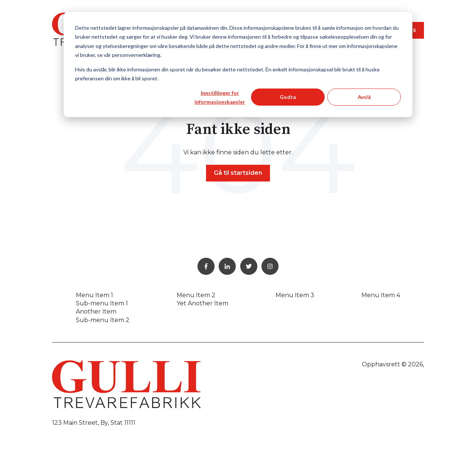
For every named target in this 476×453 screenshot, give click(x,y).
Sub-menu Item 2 (103, 320)
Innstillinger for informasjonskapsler (220, 97)
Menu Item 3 (295, 295)
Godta (288, 97)
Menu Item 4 (381, 295)
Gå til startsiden (238, 173)
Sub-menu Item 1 (102, 303)
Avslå (364, 97)
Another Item (96, 311)
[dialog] (238, 65)
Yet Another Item (202, 303)
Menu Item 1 (94, 295)
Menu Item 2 (196, 295)
